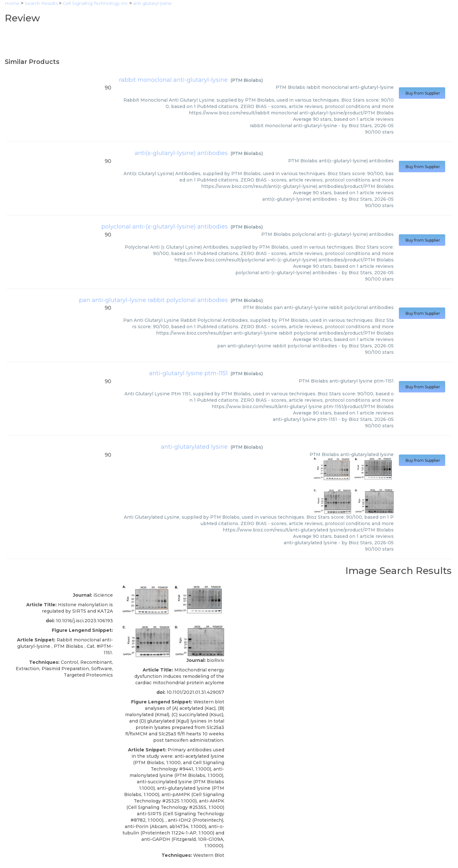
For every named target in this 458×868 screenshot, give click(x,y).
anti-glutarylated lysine (194, 447)
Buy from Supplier (422, 93)
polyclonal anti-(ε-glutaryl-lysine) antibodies (165, 227)
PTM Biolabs (247, 80)
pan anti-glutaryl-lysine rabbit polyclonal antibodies (153, 300)
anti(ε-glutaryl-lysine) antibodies (181, 153)
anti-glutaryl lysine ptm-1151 (188, 373)
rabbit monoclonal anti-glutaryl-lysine (173, 80)
